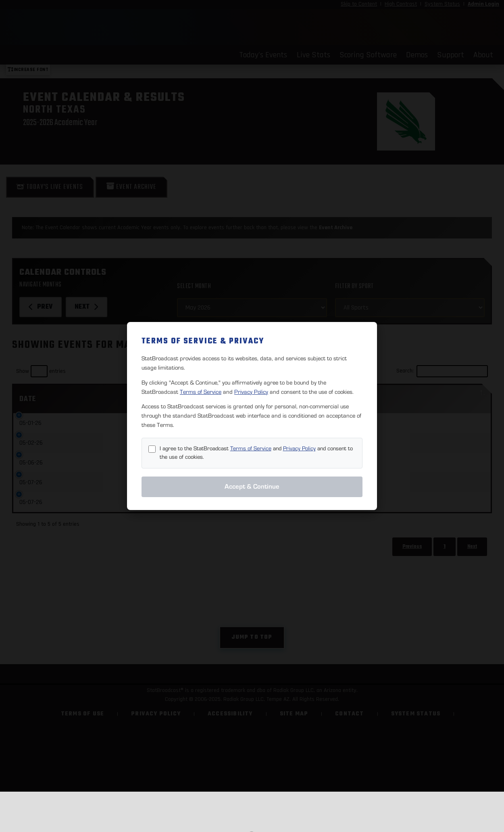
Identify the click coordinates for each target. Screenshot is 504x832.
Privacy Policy (251, 392)
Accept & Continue (252, 487)
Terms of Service (201, 392)
